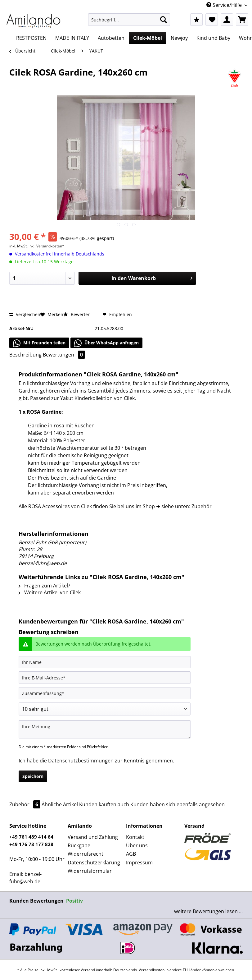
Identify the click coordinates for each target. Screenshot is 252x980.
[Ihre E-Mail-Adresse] (105, 678)
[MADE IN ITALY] (72, 38)
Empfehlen (117, 314)
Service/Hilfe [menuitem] (225, 5)
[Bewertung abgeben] (105, 709)
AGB (131, 854)
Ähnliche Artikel (60, 804)
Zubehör (25, 804)
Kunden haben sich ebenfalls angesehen (178, 804)
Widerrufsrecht (85, 854)
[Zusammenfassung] (105, 693)
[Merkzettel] (212, 20)
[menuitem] (129, 23)
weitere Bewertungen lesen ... (208, 911)
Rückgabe (79, 845)
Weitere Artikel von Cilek (50, 592)
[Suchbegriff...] (129, 20)
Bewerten (78, 314)
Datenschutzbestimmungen (81, 761)
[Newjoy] (179, 38)
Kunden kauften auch (104, 804)
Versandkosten (152, 970)
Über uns (137, 845)
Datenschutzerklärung (94, 863)
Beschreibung (25, 355)
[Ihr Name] (105, 662)
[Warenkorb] (242, 20)
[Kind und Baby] (213, 38)
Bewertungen (64, 355)
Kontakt (135, 837)
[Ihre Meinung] (105, 729)
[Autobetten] (111, 38)
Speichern (33, 776)
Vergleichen (25, 314)
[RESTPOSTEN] (31, 38)
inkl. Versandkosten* (46, 246)
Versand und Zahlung (93, 837)
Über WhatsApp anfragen (106, 343)
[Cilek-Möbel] (148, 38)
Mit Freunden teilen (39, 343)
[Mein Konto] (227, 20)
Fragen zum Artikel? (44, 586)
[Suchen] (164, 20)
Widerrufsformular (90, 871)
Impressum (139, 863)
